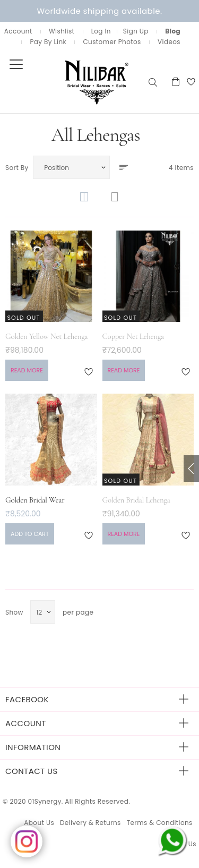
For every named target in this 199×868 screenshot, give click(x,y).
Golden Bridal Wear (35, 500)
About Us (39, 823)
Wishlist (62, 31)
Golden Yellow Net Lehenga (46, 336)
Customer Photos (112, 42)
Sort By (17, 168)
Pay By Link (48, 42)
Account (18, 31)
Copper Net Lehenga (133, 336)
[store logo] (73, 82)
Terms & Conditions (160, 823)
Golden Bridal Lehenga (136, 500)
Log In (101, 31)
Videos (169, 42)
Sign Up (136, 31)
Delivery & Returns (90, 823)
